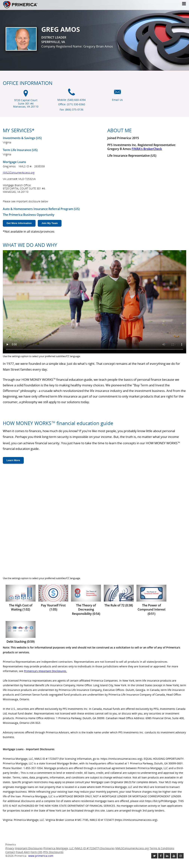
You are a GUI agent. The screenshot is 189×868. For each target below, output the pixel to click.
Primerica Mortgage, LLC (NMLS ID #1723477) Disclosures (79, 848)
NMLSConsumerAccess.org (19, 172)
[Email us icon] (117, 94)
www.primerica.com (41, 856)
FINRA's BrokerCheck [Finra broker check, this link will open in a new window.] (147, 149)
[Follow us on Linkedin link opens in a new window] (167, 856)
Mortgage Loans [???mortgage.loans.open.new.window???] (14, 162)
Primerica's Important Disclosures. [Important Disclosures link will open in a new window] (45, 671)
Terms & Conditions (162, 848)
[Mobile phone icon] (72, 94)
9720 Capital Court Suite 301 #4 (26, 103)
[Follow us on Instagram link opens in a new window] (181, 856)
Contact (10, 852)
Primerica (31, 5)
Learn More (13, 460)
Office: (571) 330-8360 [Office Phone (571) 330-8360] (72, 104)
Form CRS (36, 852)
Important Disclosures (29, 848)
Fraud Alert (23, 852)
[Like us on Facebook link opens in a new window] (161, 856)
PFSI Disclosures (53, 852)
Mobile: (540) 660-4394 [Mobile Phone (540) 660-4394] (72, 100)
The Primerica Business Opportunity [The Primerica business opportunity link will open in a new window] (29, 215)
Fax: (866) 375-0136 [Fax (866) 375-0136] (72, 109)
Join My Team (50, 223)
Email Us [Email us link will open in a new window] (117, 100)
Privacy (10, 848)
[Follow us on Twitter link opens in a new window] (154, 856)
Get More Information (19, 223)
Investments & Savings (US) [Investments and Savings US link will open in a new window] (22, 138)
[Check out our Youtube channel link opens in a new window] (174, 856)
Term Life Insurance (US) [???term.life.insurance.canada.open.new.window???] (20, 150)
